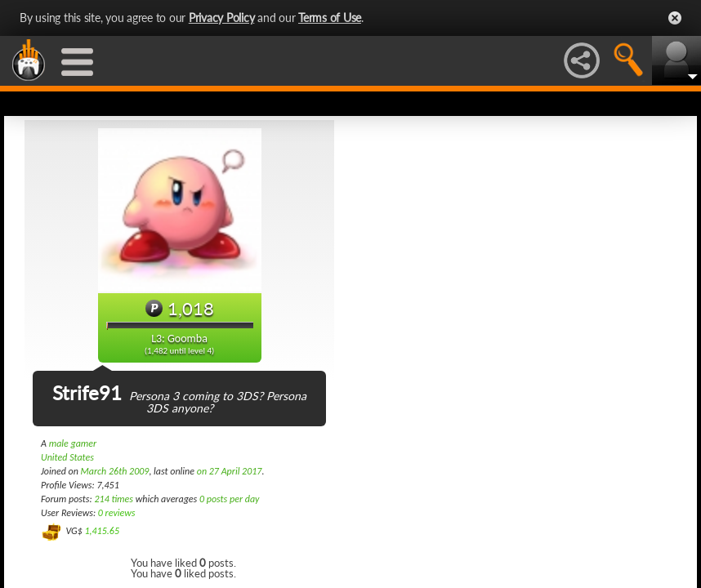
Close (675, 18)
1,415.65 (102, 531)
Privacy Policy (222, 18)
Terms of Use (330, 18)
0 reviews (117, 513)
